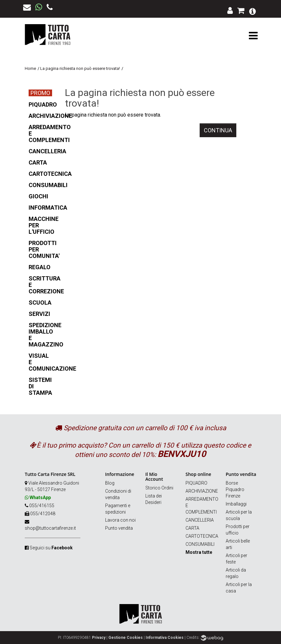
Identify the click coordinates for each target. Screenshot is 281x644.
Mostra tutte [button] (199, 552)
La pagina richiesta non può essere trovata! (80, 68)
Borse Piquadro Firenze (235, 489)
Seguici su (51, 548)
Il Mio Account (154, 477)
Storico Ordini (159, 488)
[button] (253, 11)
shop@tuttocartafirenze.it (50, 528)
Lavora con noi (120, 520)
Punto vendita (119, 528)
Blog (110, 483)
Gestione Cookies (126, 638)
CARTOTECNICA (202, 536)
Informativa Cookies (165, 638)
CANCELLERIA (200, 520)
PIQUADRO (196, 483)
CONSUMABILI (200, 544)
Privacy (99, 638)
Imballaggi (236, 504)
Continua (218, 130)
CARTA (192, 528)
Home (30, 68)
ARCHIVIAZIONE (202, 491)
